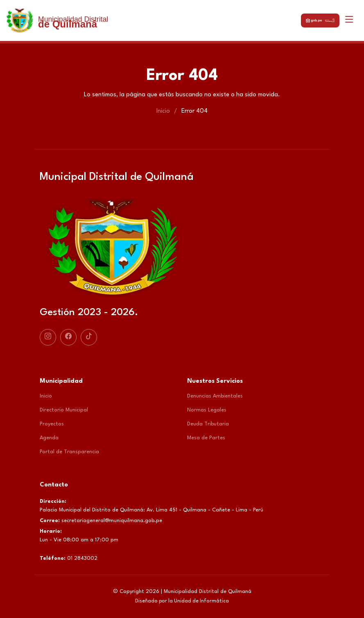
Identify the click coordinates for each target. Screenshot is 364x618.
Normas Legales (207, 410)
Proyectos (52, 424)
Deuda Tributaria (208, 424)
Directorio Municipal (64, 410)
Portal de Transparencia (69, 452)
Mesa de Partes (206, 438)
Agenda (49, 438)
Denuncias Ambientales (215, 396)
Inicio (163, 111)
